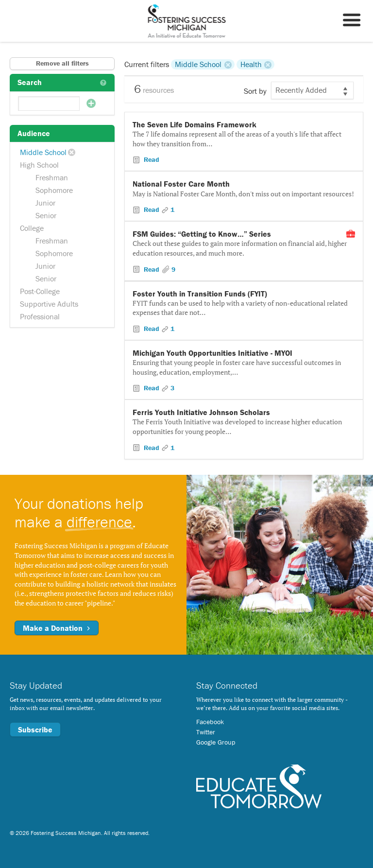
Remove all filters (62, 63)
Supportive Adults (49, 304)
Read (151, 159)
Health (251, 64)
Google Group (216, 742)
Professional (40, 316)
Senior (46, 215)
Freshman (52, 177)
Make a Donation (57, 628)
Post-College (40, 291)
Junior (45, 203)
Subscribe (35, 729)
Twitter (206, 732)
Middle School (43, 152)
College (32, 228)
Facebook (210, 722)
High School (39, 165)
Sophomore (54, 190)
